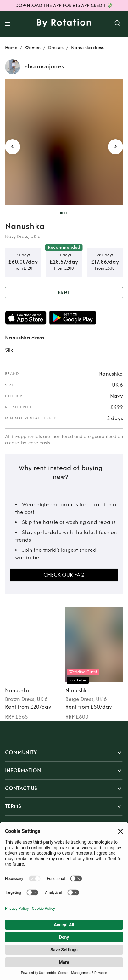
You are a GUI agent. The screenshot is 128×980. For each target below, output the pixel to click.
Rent (64, 293)
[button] (64, 753)
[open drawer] (8, 24)
